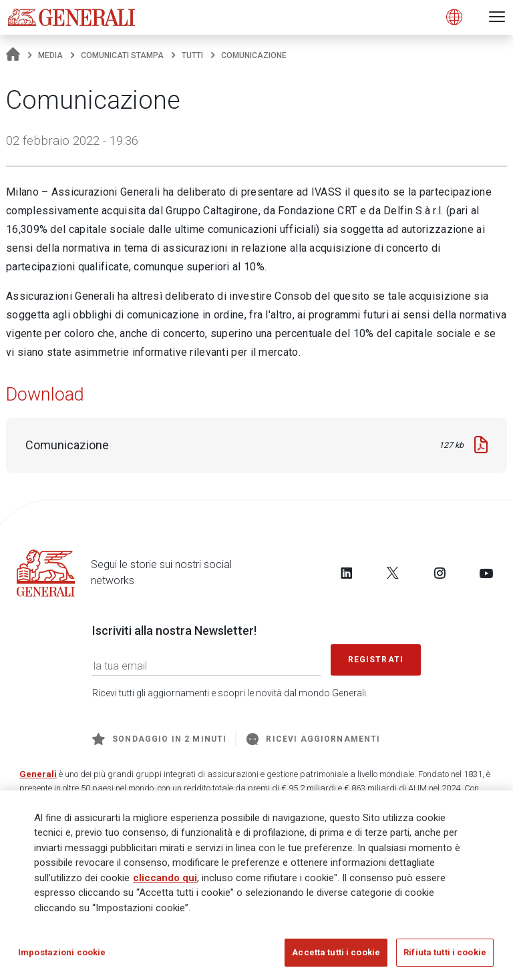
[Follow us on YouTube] (486, 573)
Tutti (192, 55)
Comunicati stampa (122, 55)
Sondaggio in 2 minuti (159, 739)
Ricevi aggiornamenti (313, 739)
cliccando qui (165, 879)
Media (50, 55)
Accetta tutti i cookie (336, 953)
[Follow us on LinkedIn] (347, 573)
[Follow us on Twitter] (393, 573)
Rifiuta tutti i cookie (445, 953)
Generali (38, 774)
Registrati (376, 660)
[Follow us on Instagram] (440, 573)
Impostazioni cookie (62, 953)
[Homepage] (13, 55)
